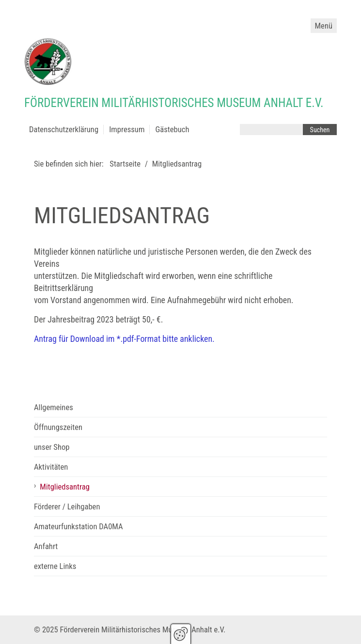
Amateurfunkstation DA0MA (78, 527)
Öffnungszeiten (58, 427)
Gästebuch (172, 130)
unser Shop (52, 447)
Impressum (127, 130)
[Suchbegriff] (271, 130)
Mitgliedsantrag (65, 487)
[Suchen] (320, 130)
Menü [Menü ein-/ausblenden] (324, 26)
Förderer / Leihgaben (67, 507)
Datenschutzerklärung (64, 130)
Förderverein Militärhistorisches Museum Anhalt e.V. (174, 103)
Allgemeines (54, 407)
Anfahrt (46, 546)
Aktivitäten (51, 467)
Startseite (125, 164)
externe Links (55, 566)
